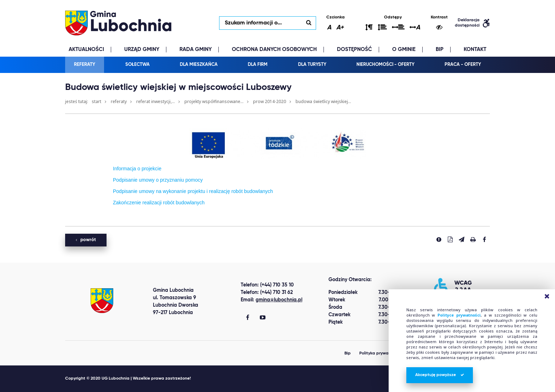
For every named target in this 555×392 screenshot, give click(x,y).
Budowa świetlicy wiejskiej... (323, 101)
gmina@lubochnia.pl (279, 300)
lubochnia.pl (118, 23)
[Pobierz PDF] (450, 239)
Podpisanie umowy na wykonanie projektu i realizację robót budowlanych (193, 191)
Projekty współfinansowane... (214, 101)
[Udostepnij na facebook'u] (484, 239)
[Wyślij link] (462, 239)
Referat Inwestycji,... (156, 101)
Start (96, 101)
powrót (86, 240)
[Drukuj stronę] (473, 239)
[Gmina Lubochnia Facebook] (248, 318)
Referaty (119, 101)
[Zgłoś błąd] (439, 239)
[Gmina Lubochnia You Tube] (263, 318)
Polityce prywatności (459, 315)
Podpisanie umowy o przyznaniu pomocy (158, 180)
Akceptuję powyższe (440, 375)
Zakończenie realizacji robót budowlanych (159, 203)
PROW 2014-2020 (270, 101)
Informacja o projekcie (137, 169)
